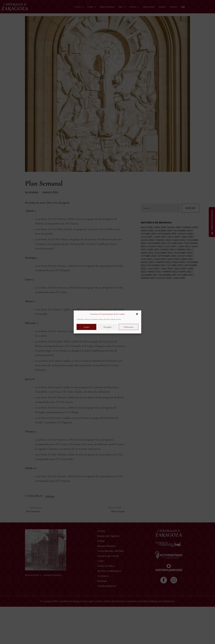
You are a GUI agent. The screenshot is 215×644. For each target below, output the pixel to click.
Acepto (86, 327)
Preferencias (129, 327)
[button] (137, 314)
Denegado (107, 327)
